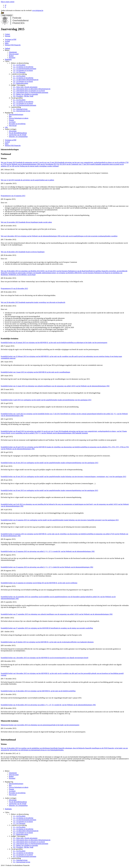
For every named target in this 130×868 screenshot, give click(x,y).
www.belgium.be (38, 10)
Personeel (12, 58)
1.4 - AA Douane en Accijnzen (23, 70)
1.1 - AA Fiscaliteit (19, 65)
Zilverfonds (13, 131)
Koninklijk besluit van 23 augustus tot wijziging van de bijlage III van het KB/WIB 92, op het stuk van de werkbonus (39, 583)
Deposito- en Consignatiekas (18, 137)
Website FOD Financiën (13, 45)
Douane (11, 120)
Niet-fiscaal (13, 125)
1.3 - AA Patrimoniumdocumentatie (25, 69)
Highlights (8, 59)
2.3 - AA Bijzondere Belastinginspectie (26, 80)
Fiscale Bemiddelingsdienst (18, 133)
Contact (7, 34)
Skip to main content (8, 2)
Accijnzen (12, 122)
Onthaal (7, 48)
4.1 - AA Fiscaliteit (19, 100)
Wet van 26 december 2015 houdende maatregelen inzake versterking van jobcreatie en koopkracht (33, 302)
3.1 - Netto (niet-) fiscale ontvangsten (25, 87)
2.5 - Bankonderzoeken (21, 83)
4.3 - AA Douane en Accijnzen (23, 103)
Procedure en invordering (17, 124)
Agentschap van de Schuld (18, 135)
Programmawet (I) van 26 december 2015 (14, 288)
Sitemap (8, 36)
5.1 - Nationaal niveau (20, 109)
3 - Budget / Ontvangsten (17, 85)
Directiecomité (14, 54)
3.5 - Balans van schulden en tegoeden (25, 94)
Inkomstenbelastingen (16, 114)
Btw (10, 116)
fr (5, 7)
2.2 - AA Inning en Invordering (23, 78)
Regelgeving (9, 113)
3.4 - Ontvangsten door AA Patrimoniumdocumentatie (31, 92)
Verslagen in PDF (11, 39)
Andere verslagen (11, 129)
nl (5, 5)
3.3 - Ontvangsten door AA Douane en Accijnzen (29, 91)
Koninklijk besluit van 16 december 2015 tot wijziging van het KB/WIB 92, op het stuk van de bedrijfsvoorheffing (38, 691)
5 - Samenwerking (15, 107)
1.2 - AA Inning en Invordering (23, 67)
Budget (11, 56)
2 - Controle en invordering (18, 74)
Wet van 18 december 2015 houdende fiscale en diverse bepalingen (23, 252)
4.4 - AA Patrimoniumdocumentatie (25, 105)
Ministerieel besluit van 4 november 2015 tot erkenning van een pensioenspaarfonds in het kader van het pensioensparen (40, 725)
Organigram (13, 52)
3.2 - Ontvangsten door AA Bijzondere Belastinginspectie (32, 89)
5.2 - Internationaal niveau (22, 111)
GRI (6, 127)
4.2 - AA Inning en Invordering (23, 102)
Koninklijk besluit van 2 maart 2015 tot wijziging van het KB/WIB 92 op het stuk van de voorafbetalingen (35, 372)
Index (7, 43)
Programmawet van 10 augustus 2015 (13, 196)
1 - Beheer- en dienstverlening (19, 63)
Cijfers (7, 61)
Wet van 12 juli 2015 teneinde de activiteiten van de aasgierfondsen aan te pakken (27, 180)
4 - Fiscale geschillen (16, 98)
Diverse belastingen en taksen (19, 118)
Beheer (7, 50)
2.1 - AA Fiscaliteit (19, 76)
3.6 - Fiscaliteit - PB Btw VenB (23, 96)
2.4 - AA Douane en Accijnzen (23, 81)
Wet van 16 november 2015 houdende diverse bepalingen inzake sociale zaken (26, 222)
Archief (7, 41)
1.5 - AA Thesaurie (19, 72)
